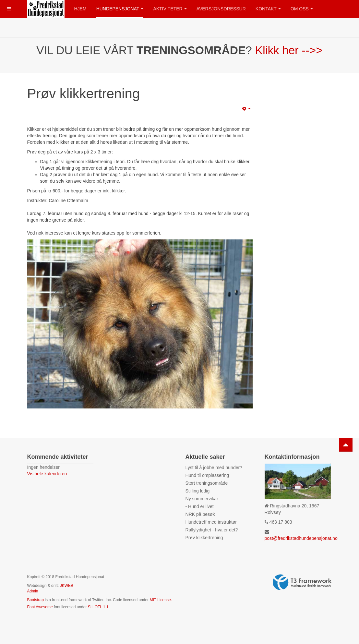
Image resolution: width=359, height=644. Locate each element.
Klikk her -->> (289, 50)
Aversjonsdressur (221, 9)
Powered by (302, 582)
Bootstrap (36, 600)
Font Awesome (40, 607)
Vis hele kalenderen (47, 474)
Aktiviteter (170, 9)
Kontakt (268, 9)
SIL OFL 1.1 (98, 607)
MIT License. (161, 600)
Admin (33, 591)
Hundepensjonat (120, 9)
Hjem (80, 9)
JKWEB (67, 586)
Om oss (302, 9)
